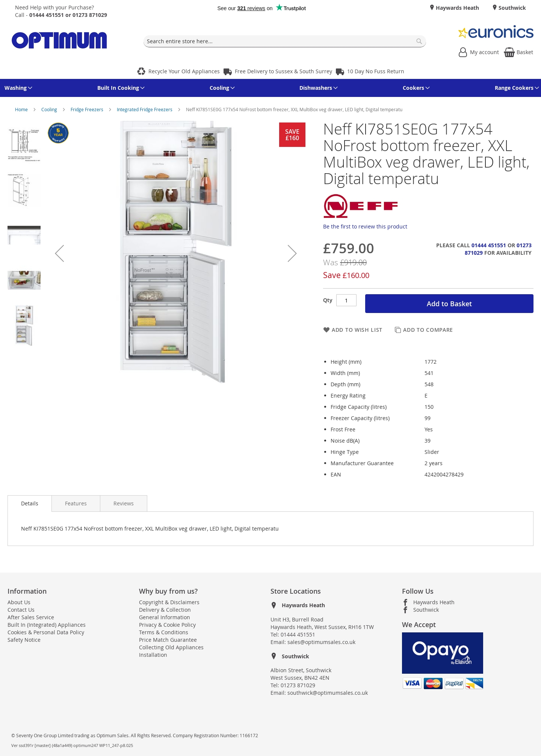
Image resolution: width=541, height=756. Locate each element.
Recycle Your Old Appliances (184, 71)
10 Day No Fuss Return (376, 71)
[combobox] (285, 41)
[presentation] (30, 503)
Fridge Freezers (88, 109)
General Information (165, 617)
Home (22, 109)
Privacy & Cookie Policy (167, 625)
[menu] (270, 88)
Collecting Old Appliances (171, 647)
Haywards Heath (457, 8)
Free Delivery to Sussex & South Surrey (283, 71)
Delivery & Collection (165, 610)
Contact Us (21, 610)
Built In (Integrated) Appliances (47, 625)
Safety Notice (24, 640)
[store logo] (59, 42)
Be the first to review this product (365, 226)
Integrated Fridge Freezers (145, 109)
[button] (59, 253)
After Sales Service (31, 617)
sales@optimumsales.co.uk (321, 642)
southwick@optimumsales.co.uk (328, 693)
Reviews (124, 503)
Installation (153, 655)
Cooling (50, 109)
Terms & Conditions (164, 632)
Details (30, 503)
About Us (19, 602)
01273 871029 (298, 685)
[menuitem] (17, 88)
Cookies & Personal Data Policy (46, 632)
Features (76, 503)
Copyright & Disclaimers (169, 602)
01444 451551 (489, 245)
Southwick (512, 8)
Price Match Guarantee (168, 640)
